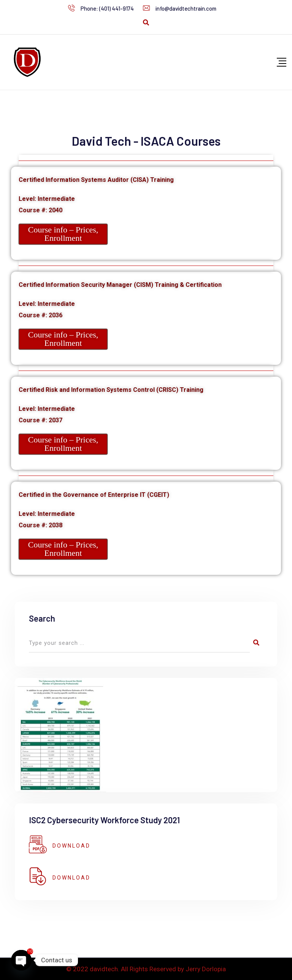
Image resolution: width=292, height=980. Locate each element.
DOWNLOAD (71, 846)
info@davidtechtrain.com (186, 8)
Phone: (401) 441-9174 (107, 8)
